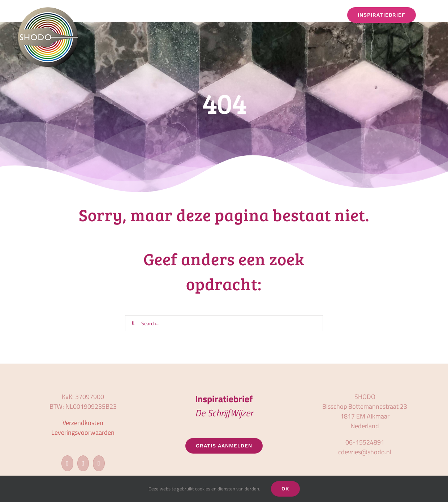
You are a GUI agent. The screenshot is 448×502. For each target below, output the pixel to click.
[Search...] (224, 323)
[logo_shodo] (48, 10)
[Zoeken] (133, 323)
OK (285, 489)
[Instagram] (83, 463)
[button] (428, 15)
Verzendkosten (83, 423)
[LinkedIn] (99, 463)
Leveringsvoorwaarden (83, 432)
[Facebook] (67, 463)
